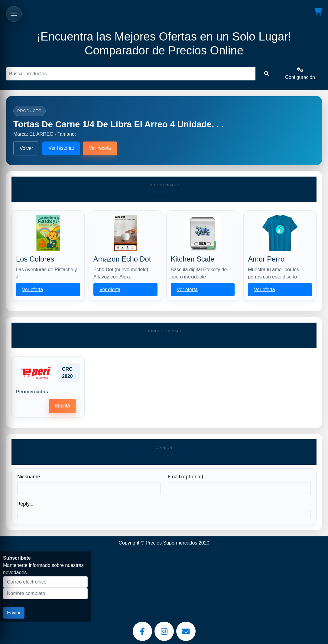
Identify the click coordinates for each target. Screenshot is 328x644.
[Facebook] (142, 631)
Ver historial (61, 148)
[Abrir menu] (14, 14)
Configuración (300, 74)
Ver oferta (32, 289)
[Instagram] (164, 631)
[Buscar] (131, 74)
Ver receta (100, 148)
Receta (62, 406)
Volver (26, 148)
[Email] (186, 631)
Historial (31, 406)
